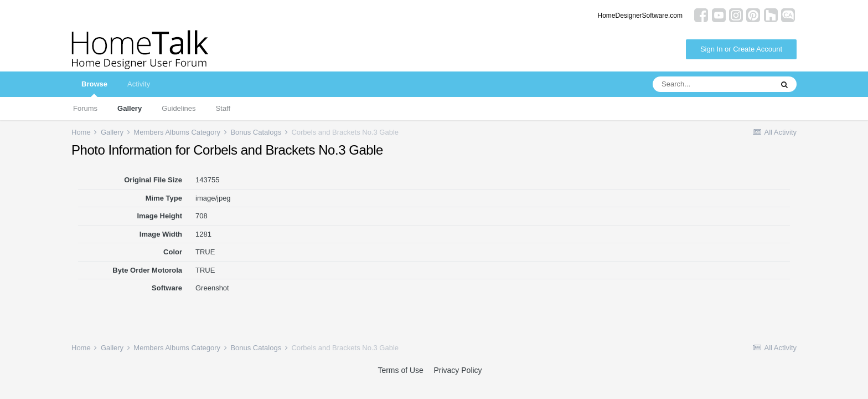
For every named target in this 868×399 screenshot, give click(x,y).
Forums (85, 108)
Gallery (130, 108)
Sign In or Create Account (741, 49)
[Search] (712, 84)
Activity (139, 84)
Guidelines (179, 108)
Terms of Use (400, 370)
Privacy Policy (458, 370)
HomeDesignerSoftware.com (640, 16)
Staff (223, 108)
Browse (94, 88)
